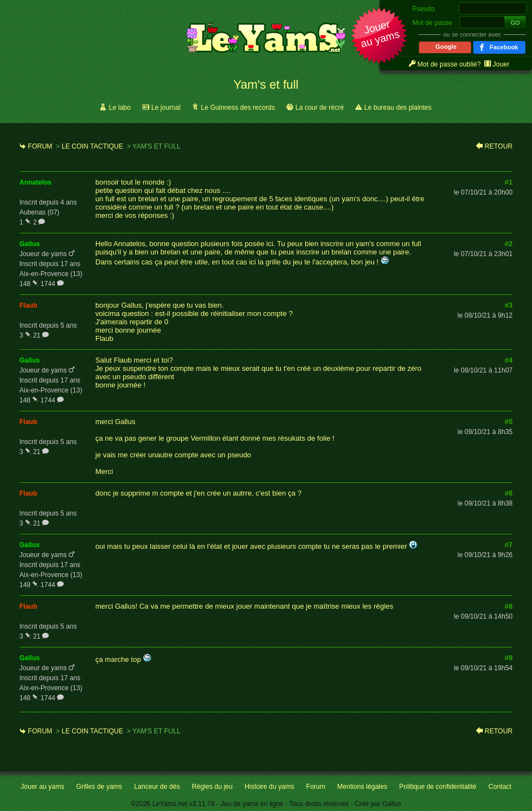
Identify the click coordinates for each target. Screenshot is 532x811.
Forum (40, 146)
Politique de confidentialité (438, 787)
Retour (499, 146)
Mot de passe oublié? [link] (449, 64)
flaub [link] (28, 305)
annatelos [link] (35, 182)
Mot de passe (432, 23)
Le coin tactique (92, 146)
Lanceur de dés (157, 787)
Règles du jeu (212, 787)
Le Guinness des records (238, 108)
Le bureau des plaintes (398, 108)
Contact (500, 787)
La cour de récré (319, 108)
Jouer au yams (42, 787)
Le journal (166, 108)
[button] (380, 37)
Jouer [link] (501, 64)
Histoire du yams (269, 787)
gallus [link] (30, 244)
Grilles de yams (99, 787)
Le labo (120, 108)
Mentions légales (362, 787)
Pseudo (424, 9)
